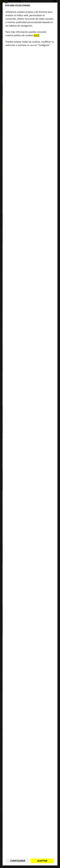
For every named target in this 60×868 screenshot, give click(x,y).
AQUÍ (36, 35)
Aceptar (42, 861)
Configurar (18, 861)
